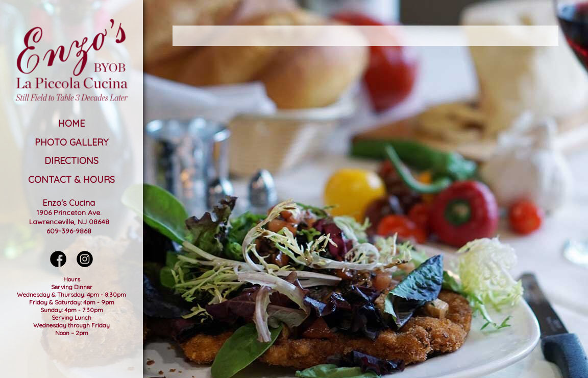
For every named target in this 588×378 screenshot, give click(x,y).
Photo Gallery (71, 142)
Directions (71, 161)
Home (71, 123)
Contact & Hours (71, 180)
